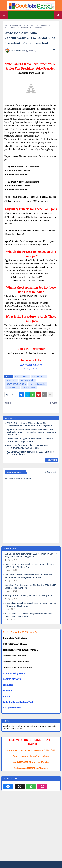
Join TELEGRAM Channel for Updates (31, 756)
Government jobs (27, 380)
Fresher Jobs (11, 380)
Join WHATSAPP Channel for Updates (31, 762)
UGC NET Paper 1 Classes (15, 644)
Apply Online (31, 369)
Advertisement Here (31, 365)
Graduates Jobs (12, 388)
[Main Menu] (4, 15)
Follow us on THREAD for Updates (31, 768)
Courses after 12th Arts (14, 656)
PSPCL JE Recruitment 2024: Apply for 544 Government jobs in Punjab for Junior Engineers (30, 424)
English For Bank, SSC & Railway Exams (22, 632)
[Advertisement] (31, 828)
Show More (52, 460)
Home (7, 25)
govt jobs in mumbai (38, 384)
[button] (58, 15)
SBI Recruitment (18, 25)
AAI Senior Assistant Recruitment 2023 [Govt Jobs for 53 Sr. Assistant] (30, 453)
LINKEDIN (50, 750)
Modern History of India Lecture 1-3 (21, 650)
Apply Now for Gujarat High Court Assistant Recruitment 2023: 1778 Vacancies (28, 447)
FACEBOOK (13, 750)
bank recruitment (39, 376)
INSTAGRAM (26, 750)
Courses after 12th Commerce (18, 668)
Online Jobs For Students (15, 638)
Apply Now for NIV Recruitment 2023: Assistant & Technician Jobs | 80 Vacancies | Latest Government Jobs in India (32, 432)
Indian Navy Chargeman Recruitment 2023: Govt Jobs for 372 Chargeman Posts (30, 440)
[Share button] (50, 395)
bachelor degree (22, 376)
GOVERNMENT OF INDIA (16, 384)
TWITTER (38, 750)
